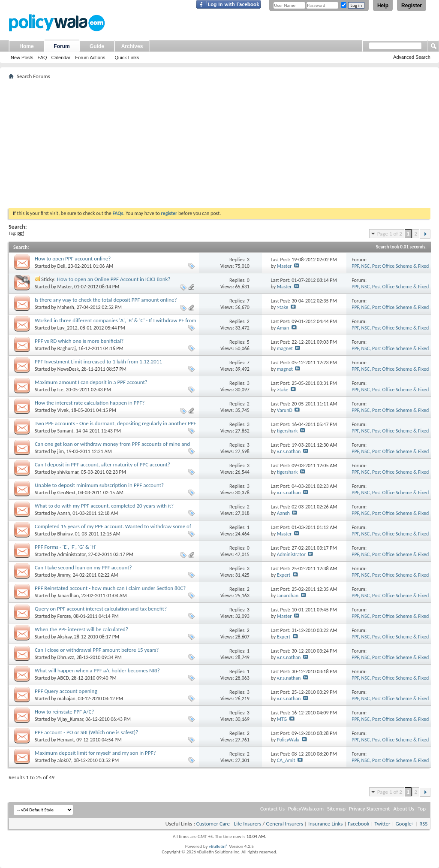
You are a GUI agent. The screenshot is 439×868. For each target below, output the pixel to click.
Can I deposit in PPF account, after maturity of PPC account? (102, 464)
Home (26, 46)
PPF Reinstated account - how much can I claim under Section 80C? (110, 588)
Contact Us (272, 809)
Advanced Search (412, 57)
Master (284, 266)
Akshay (65, 637)
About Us (404, 809)
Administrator (72, 554)
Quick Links (127, 57)
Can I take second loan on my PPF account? (83, 567)
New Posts (22, 57)
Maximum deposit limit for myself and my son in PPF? (95, 753)
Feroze (64, 616)
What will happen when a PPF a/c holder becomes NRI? (97, 670)
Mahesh (66, 307)
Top (422, 809)
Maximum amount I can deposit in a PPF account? (91, 382)
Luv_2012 (68, 328)
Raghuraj (67, 348)
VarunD (285, 410)
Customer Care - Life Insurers (229, 824)
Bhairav (65, 534)
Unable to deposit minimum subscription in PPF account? (99, 485)
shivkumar (68, 472)
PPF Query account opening (66, 691)
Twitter (382, 824)
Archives (132, 46)
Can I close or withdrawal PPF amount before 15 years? (97, 650)
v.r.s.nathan (289, 451)
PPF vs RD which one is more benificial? (79, 341)
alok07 (64, 760)
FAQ (42, 57)
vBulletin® (218, 846)
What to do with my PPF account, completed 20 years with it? (104, 506)
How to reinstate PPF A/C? (65, 712)
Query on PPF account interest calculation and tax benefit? (101, 609)
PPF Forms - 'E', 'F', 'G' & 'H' (66, 547)
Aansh (64, 513)
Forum (62, 46)
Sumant (65, 431)
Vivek (63, 410)
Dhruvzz (66, 657)
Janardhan (68, 596)
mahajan (66, 699)
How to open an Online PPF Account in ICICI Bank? (114, 279)
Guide (97, 46)
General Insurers (284, 824)
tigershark (287, 431)
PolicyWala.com (306, 809)
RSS (423, 824)
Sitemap (336, 809)
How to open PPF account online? (73, 259)
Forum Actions (90, 57)
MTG (282, 719)
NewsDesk (68, 369)
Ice (60, 390)
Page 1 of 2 (390, 234)
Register (412, 6)
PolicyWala (288, 740)
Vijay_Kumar (70, 719)
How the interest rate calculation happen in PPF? (90, 403)
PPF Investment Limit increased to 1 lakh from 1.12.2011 (98, 361)
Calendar (61, 57)
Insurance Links (325, 824)
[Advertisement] (219, 144)
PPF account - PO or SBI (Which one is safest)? (86, 732)
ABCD (63, 678)
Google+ (405, 824)
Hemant (66, 740)
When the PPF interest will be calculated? (81, 629)
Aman (283, 328)
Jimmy (64, 575)
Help (383, 6)
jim (61, 451)
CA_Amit (286, 760)
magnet (285, 348)
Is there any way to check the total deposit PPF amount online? (106, 300)
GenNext (67, 493)
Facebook (358, 824)
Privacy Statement (369, 809)
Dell (62, 266)
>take (283, 307)
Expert (284, 575)
